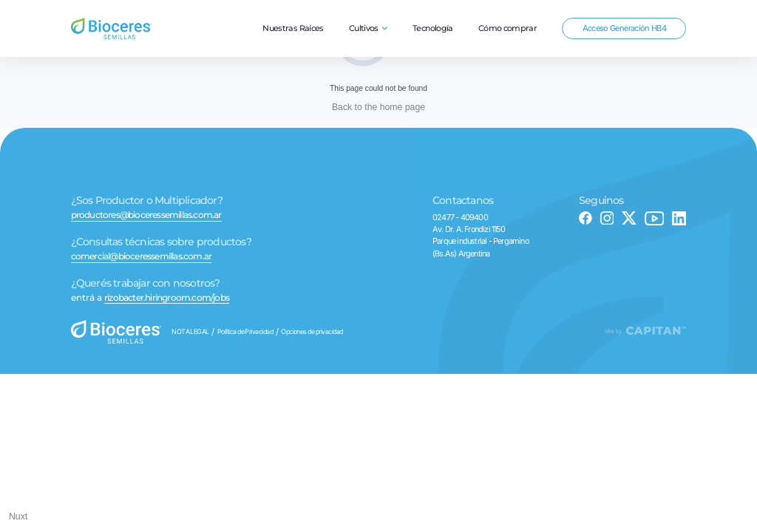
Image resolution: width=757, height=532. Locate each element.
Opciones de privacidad (312, 332)
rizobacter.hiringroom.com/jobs (167, 299)
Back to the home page (378, 107)
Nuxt (18, 516)
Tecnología (433, 28)
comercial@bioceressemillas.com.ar (142, 257)
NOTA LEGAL (190, 332)
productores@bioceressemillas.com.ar (146, 216)
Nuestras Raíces (293, 28)
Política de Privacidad (245, 332)
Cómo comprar (508, 28)
